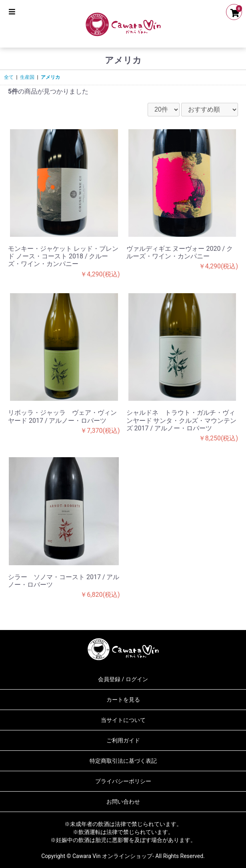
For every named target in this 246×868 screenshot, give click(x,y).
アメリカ (50, 77)
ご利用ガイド (123, 740)
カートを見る (123, 700)
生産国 (27, 77)
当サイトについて (123, 720)
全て (9, 77)
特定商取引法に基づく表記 (123, 761)
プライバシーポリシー (123, 781)
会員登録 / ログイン (123, 679)
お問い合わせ (123, 802)
